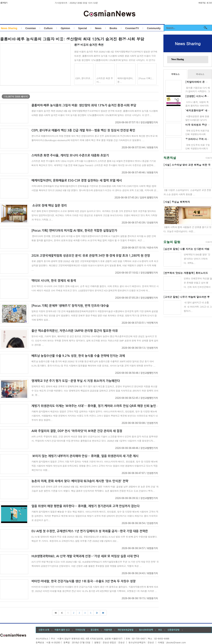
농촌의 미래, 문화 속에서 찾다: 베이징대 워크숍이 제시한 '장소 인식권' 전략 (80, 481)
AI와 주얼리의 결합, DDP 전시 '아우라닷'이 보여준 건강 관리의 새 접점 (77, 431)
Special (83, 28)
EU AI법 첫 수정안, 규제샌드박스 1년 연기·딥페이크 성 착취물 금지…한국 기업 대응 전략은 (90, 531)
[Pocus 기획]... (146, 78)
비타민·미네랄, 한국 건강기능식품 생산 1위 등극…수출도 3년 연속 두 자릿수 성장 (84, 581)
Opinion (65, 28)
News (98, 28)
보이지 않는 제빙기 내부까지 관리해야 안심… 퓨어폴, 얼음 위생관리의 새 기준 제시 (85, 456)
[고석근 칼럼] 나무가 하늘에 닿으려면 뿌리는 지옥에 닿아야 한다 (186, 297)
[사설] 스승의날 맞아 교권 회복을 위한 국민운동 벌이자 (187, 165)
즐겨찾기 (4, 3)
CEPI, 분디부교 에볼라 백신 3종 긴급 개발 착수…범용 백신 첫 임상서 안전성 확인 (83, 130)
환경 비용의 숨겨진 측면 (89, 45)
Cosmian (31, 28)
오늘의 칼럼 (172, 242)
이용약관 (108, 630)
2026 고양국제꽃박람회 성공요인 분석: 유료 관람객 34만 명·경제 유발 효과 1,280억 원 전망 (91, 256)
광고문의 (95, 630)
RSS (160, 630)
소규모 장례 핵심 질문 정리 (49, 206)
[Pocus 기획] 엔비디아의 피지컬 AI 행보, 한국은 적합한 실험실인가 (74, 231)
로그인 (209, 3)
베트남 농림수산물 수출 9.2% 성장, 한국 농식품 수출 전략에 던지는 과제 (78, 356)
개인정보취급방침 (125, 630)
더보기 (209, 158)
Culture (48, 28)
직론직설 (170, 158)
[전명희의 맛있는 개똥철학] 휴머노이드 (186, 273)
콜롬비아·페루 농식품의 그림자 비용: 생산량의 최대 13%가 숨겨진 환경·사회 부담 (72, 39)
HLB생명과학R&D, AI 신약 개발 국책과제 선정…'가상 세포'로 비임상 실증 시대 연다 (85, 556)
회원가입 (202, 3)
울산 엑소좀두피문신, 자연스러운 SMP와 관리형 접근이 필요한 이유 (75, 331)
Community (154, 28)
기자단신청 (80, 630)
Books (113, 28)
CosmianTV (132, 28)
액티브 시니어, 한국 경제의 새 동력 (54, 281)
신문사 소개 (44, 630)
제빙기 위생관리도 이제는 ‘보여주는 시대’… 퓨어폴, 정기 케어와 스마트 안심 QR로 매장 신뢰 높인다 (95, 406)
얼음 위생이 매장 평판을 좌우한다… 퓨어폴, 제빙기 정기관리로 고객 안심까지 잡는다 (86, 506)
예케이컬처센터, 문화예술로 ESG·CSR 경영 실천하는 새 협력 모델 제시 (77, 181)
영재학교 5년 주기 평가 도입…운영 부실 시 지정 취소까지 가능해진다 (76, 381)
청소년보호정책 (146, 630)
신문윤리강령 (173, 630)
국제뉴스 (175, 74)
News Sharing (9, 28)
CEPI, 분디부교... (84, 78)
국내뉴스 (200, 74)
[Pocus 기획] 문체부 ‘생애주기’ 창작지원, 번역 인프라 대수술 (70, 306)
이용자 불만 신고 (62, 630)
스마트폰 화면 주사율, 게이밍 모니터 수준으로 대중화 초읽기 (70, 155)
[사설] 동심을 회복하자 (177, 202)
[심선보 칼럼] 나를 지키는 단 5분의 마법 (186, 249)
